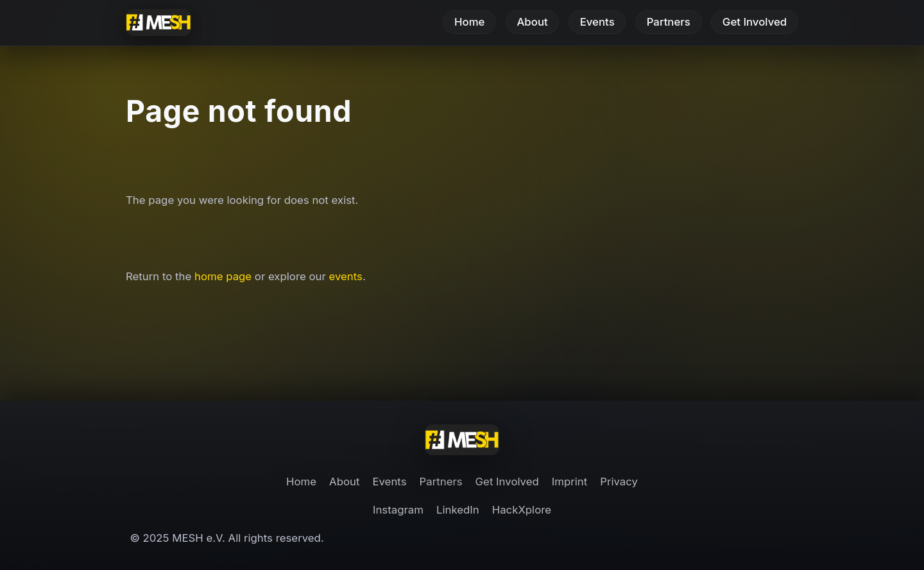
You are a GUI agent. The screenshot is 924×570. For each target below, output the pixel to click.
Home (469, 22)
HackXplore (522, 510)
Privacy (619, 482)
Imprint (569, 482)
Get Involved (755, 22)
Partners (669, 22)
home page (223, 276)
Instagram (398, 510)
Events (597, 22)
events (346, 276)
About (532, 22)
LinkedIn (458, 510)
